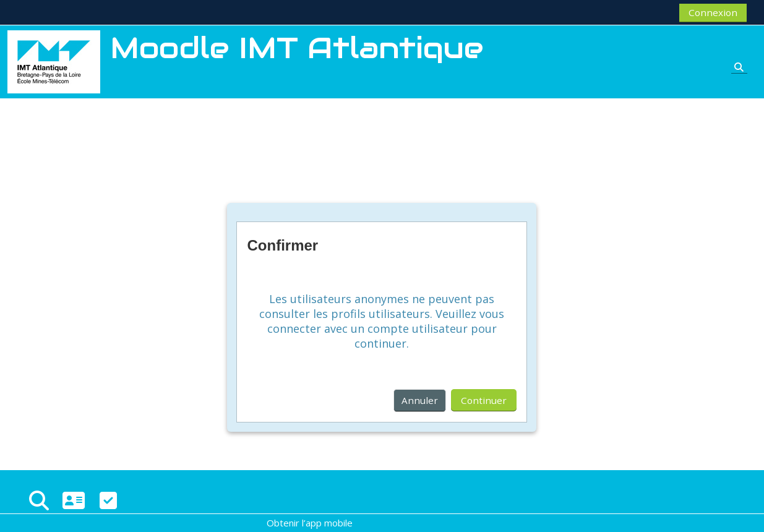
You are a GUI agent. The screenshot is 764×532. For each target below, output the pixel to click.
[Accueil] (54, 61)
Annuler (420, 400)
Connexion (713, 12)
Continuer (484, 400)
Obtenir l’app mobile (310, 523)
